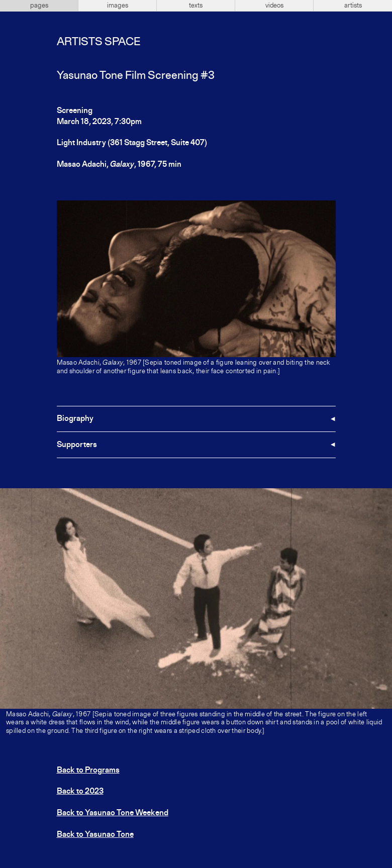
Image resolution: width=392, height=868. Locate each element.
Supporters (77, 445)
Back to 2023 (80, 792)
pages (39, 6)
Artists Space (99, 42)
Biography (75, 419)
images (118, 6)
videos (274, 6)
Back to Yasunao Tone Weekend (113, 813)
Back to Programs (88, 771)
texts (196, 6)
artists (353, 6)
